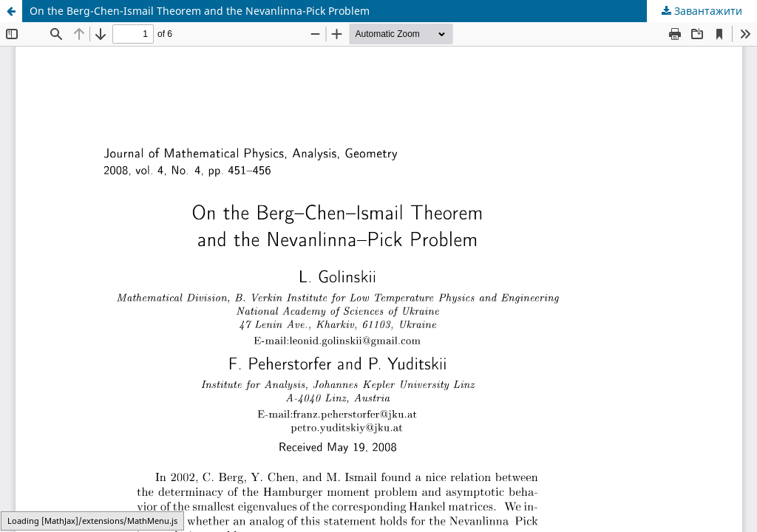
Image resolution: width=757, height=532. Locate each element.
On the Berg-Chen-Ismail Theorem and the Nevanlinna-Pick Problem (200, 11)
